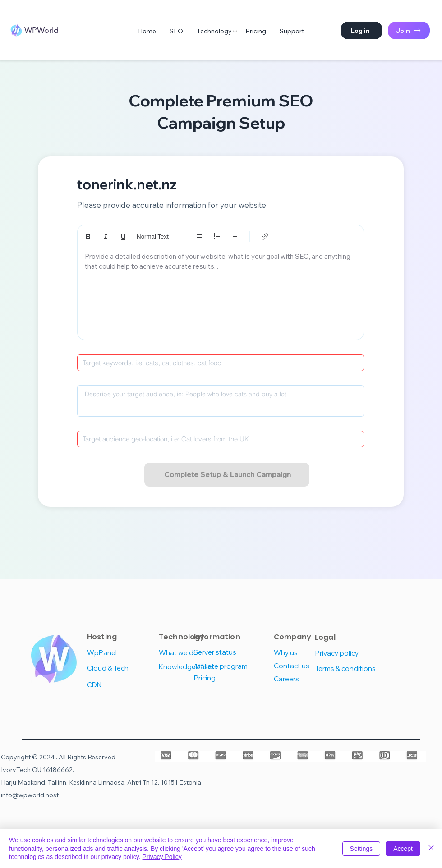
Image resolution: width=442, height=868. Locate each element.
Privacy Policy (162, 857)
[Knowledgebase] (191, 667)
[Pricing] (226, 678)
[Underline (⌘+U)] (123, 237)
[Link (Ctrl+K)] (265, 237)
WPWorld (41, 30)
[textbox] (221, 292)
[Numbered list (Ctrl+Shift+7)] (217, 237)
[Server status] (226, 652)
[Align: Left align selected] (199, 237)
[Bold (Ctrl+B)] (88, 237)
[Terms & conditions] (348, 668)
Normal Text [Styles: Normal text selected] (153, 237)
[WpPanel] (119, 653)
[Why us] (306, 653)
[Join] (409, 30)
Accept (403, 849)
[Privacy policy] (346, 653)
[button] (361, 30)
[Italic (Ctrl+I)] (106, 237)
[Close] (431, 848)
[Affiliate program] (226, 666)
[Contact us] (306, 666)
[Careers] (306, 679)
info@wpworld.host (30, 795)
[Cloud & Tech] (119, 668)
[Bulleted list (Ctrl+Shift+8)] (234, 237)
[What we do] (191, 653)
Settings (361, 849)
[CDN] (119, 685)
